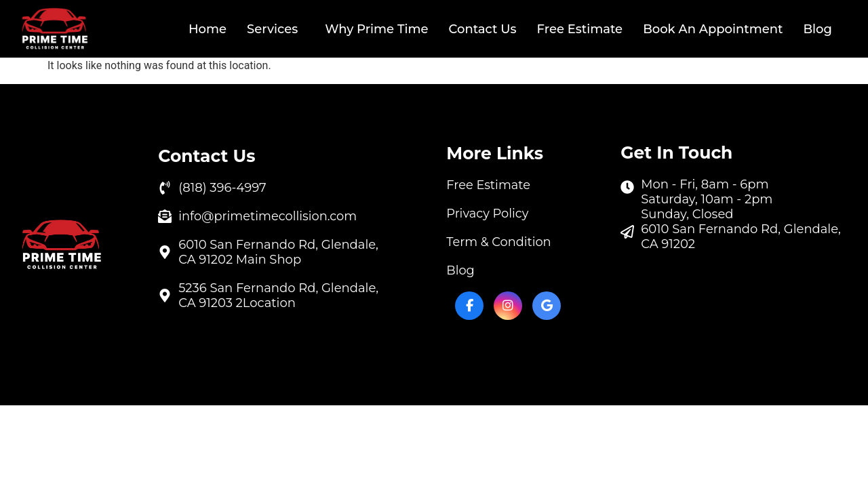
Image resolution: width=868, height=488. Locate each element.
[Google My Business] (547, 306)
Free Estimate (579, 29)
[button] (276, 29)
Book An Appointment (713, 29)
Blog (817, 29)
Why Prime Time (376, 29)
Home (208, 29)
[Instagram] (508, 306)
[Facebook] (469, 306)
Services (272, 29)
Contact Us (483, 29)
